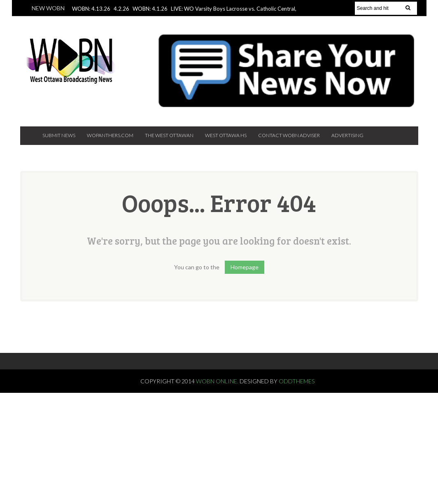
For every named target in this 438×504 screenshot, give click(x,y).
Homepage (245, 267)
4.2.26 (121, 9)
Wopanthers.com (110, 135)
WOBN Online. (218, 381)
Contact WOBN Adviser (289, 135)
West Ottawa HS (226, 135)
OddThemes (297, 381)
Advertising (347, 135)
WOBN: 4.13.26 (91, 9)
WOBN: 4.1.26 (150, 9)
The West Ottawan (169, 135)
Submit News (59, 135)
